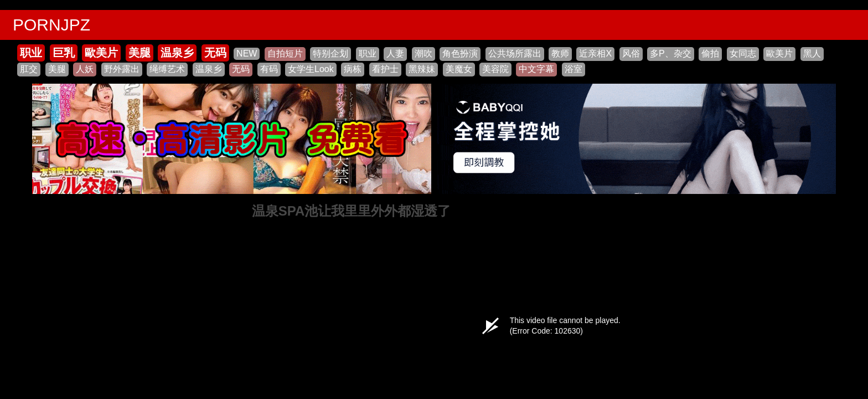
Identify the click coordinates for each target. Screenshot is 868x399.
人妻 (395, 53)
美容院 (495, 69)
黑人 (812, 53)
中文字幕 (536, 69)
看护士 (385, 69)
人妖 (85, 69)
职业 (31, 53)
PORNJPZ (51, 25)
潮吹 (423, 53)
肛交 (29, 69)
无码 (215, 53)
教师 (560, 53)
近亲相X (595, 53)
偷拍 (710, 53)
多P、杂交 (671, 53)
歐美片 (101, 53)
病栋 (353, 69)
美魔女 (459, 69)
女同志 (743, 53)
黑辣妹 (422, 69)
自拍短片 (285, 53)
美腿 (139, 53)
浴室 (573, 69)
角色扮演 (460, 53)
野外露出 (122, 69)
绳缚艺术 (167, 69)
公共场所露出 (515, 53)
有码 (269, 69)
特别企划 (330, 53)
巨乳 (64, 53)
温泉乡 (177, 53)
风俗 (631, 53)
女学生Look (311, 69)
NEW (247, 53)
